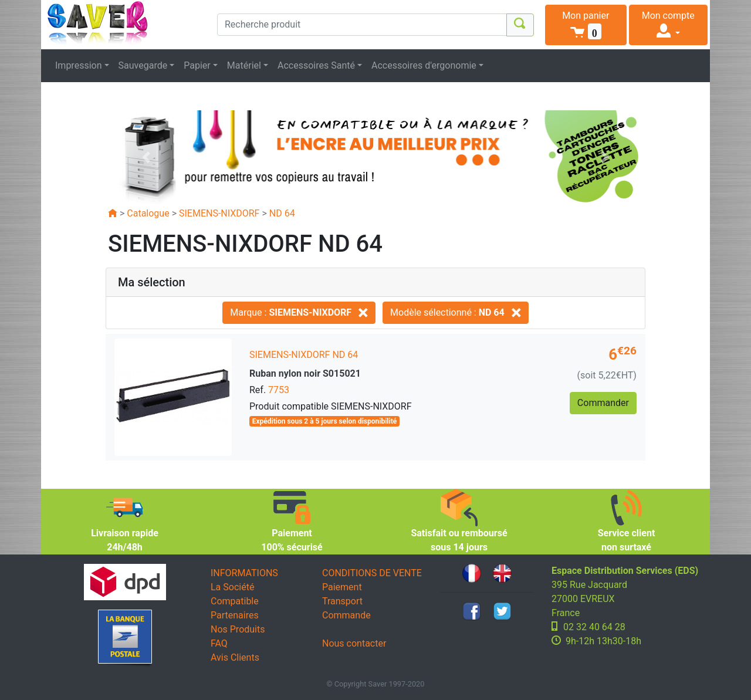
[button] (586, 25)
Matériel (244, 65)
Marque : (299, 312)
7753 (279, 390)
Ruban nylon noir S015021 (305, 373)
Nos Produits (238, 629)
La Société (232, 587)
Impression (79, 65)
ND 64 (282, 213)
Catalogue (148, 213)
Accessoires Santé (316, 65)
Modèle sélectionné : (456, 312)
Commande (346, 615)
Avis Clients (235, 657)
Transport (342, 601)
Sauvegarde (143, 65)
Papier (197, 65)
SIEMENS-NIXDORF (219, 213)
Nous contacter (354, 643)
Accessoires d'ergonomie (424, 65)
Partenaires (235, 615)
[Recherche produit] (362, 25)
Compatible (235, 601)
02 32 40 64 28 (594, 627)
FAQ (219, 643)
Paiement (342, 587)
